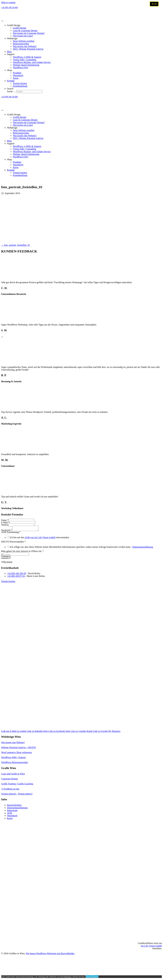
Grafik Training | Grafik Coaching (17, 785)
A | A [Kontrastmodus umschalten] (154, 4)
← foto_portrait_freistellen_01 (16, 245)
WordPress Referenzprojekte (15, 763)
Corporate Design (9, 780)
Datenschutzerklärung (143, 548)
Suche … (12, 91)
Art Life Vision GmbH (151, 947)
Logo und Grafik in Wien (13, 775)
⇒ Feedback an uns (10, 790)
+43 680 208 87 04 (16, 577)
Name (5, 520)
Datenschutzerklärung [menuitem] (17, 809)
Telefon (5, 525)
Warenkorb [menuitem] (12, 816)
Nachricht (7, 531)
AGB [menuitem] (10, 814)
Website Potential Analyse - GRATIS (19, 748)
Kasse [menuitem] (10, 819)
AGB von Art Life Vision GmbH (40, 538)
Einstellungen (92, 977)
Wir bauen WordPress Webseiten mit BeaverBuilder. (50, 954)
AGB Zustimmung (11, 533)
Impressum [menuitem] (12, 811)
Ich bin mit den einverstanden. (40, 538)
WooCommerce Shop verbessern (16, 753)
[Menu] (2, 21)
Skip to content (8, 2)
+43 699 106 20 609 (9, 8)
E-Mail (5, 522)
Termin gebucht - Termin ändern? (17, 795)
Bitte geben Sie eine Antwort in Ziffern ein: (22, 552)
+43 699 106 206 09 (16, 574)
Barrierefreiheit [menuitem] (14, 806)
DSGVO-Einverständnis (13, 543)
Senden (6, 557)
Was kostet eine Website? (13, 743)
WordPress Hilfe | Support (13, 758)
